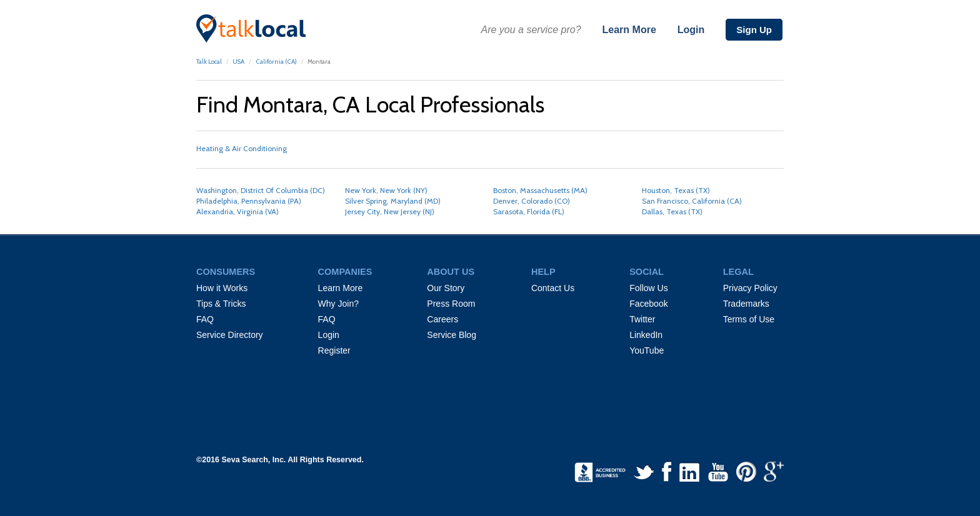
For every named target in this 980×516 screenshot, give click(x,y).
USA (238, 62)
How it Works (222, 288)
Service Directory (230, 335)
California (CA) (276, 62)
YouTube (647, 350)
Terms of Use (749, 319)
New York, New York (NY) (386, 190)
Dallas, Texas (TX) (672, 211)
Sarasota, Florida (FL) (529, 211)
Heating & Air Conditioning (242, 148)
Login (691, 30)
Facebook (648, 304)
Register (334, 350)
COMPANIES (345, 272)
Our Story (446, 288)
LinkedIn (646, 335)
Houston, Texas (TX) (676, 190)
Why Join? (338, 304)
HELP (543, 272)
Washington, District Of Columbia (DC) (261, 190)
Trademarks (746, 304)
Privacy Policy (750, 288)
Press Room (451, 304)
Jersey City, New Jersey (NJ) (390, 211)
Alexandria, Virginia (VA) (237, 211)
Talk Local (209, 62)
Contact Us (553, 288)
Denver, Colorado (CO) (532, 201)
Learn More (629, 30)
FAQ (205, 319)
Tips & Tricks (221, 304)
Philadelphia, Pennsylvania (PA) (249, 201)
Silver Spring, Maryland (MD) (393, 201)
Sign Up (754, 30)
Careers (442, 319)
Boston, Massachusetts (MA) (540, 190)
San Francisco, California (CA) (692, 201)
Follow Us (648, 288)
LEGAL (738, 272)
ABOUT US (451, 272)
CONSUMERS (226, 272)
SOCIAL (647, 272)
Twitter (642, 319)
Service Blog (452, 335)
